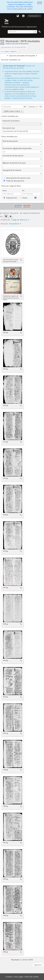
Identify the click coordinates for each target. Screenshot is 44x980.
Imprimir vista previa (9, 213)
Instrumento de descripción (13, 156)
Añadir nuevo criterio (13, 111)
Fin (23, 190)
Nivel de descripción (10, 141)
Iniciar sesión (34, 16)
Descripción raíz (9, 128)
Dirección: (5, 224)
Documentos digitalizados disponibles (17, 148)
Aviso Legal (19, 977)
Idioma (18, 16)
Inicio (5, 190)
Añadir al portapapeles (21, 260)
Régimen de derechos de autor (14, 163)
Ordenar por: (6, 220)
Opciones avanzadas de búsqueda (22, 56)
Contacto (9, 977)
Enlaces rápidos (23, 16)
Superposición (10, 198)
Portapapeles (40, 32)
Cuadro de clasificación (30, 213)
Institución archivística (11, 121)
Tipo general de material (12, 170)
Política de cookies (32, 977)
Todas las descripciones (14, 181)
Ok (40, 3)
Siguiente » (38, 965)
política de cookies (25, 9)
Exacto (24, 198)
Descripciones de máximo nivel (17, 178)
